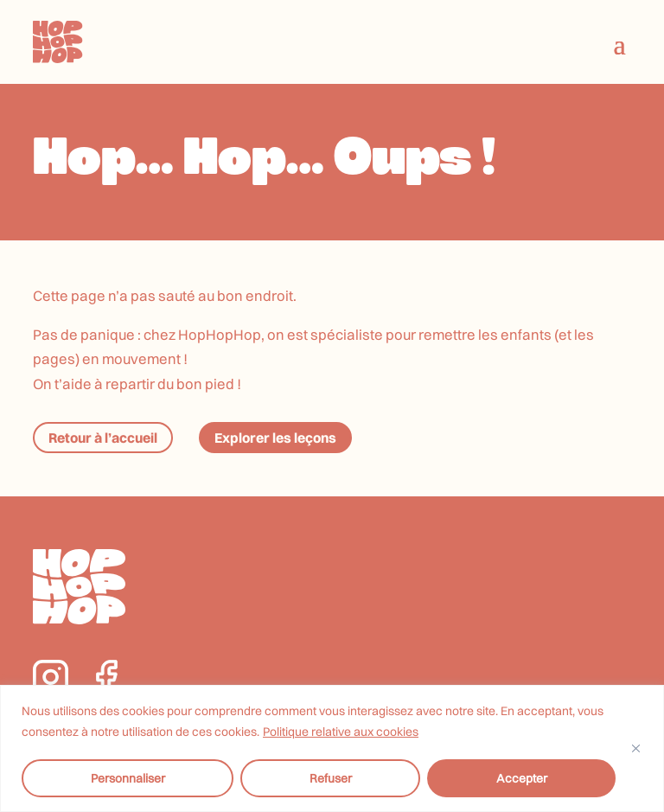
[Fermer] (636, 749)
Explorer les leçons (275, 438)
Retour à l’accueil (103, 438)
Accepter (522, 778)
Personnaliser (128, 778)
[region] (332, 748)
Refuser (331, 778)
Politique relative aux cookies (341, 732)
